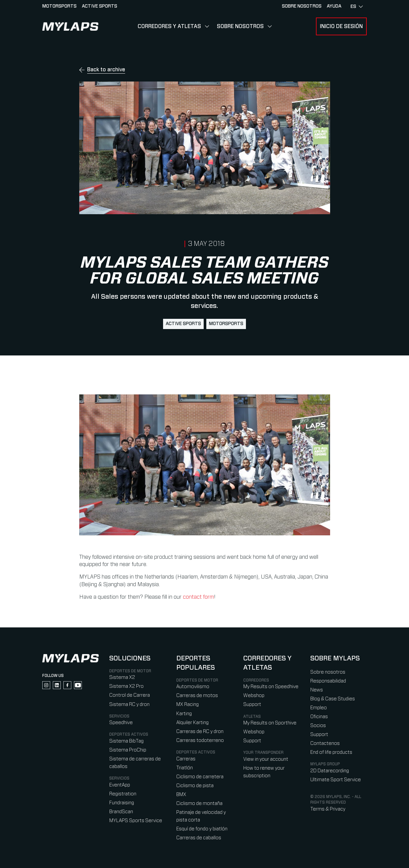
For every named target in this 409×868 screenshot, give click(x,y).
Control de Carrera (130, 695)
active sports (183, 324)
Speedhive (121, 723)
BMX (181, 795)
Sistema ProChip (128, 750)
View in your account (266, 759)
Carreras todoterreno (200, 740)
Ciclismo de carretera (200, 777)
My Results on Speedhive (271, 687)
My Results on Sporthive (270, 723)
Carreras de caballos (199, 838)
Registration (123, 794)
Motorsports (59, 6)
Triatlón (185, 768)
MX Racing (187, 704)
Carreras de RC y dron (200, 732)
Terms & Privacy (328, 809)
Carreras (186, 759)
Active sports (100, 6)
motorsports (226, 324)
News (317, 690)
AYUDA (334, 6)
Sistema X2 (122, 677)
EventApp (120, 785)
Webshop (254, 696)
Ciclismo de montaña (199, 803)
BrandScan (121, 812)
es (357, 7)
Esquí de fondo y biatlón (202, 829)
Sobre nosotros (240, 26)
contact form (198, 597)
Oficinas (319, 717)
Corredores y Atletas (169, 26)
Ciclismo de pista (195, 786)
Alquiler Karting (192, 723)
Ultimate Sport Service (336, 780)
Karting (184, 714)
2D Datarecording (330, 771)
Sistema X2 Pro (126, 686)
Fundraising (122, 803)
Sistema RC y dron (129, 704)
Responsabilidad (328, 681)
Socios (318, 726)
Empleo (319, 708)
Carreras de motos (197, 696)
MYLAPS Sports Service (136, 821)
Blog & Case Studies (333, 699)
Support (252, 704)
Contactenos (325, 743)
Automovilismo (193, 687)
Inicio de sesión (341, 26)
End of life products (331, 752)
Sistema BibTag (126, 741)
